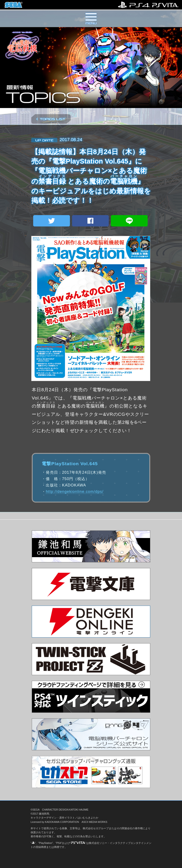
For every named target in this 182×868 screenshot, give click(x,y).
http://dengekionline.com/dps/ (75, 491)
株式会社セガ (14, 5)
